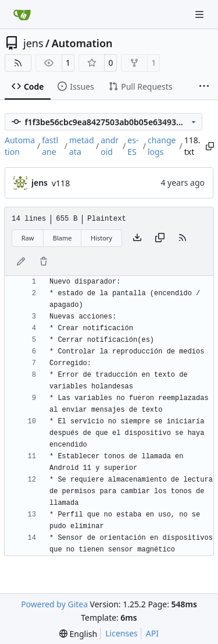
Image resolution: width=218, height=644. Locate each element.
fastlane (50, 146)
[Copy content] (160, 238)
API (152, 633)
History (101, 238)
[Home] (22, 15)
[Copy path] (209, 146)
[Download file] (137, 238)
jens (33, 43)
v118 (61, 183)
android (110, 146)
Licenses (121, 633)
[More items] (204, 87)
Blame (62, 238)
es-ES (133, 146)
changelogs (162, 146)
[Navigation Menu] (201, 14)
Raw (28, 238)
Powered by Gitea (54, 604)
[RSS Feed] (18, 63)
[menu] (78, 634)
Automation (82, 43)
